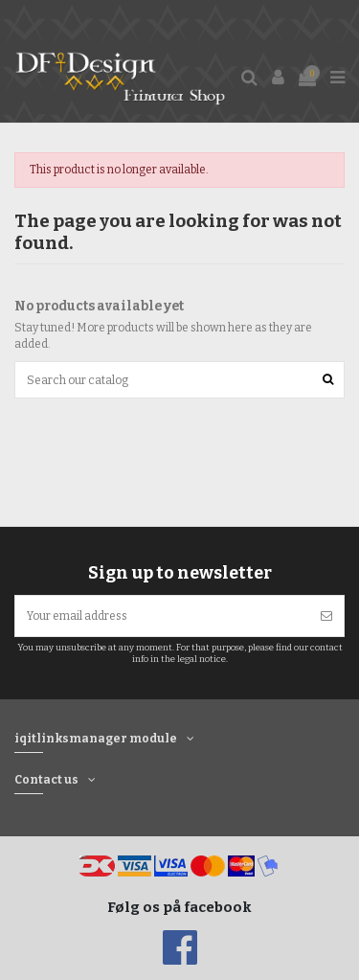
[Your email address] (162, 616)
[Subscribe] (326, 616)
